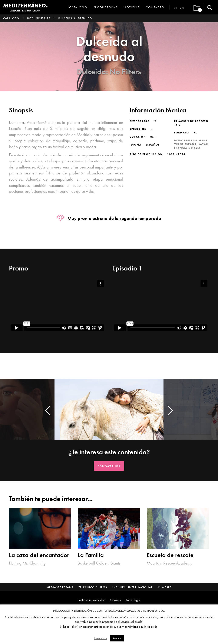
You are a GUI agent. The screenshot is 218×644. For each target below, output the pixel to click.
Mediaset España (60, 587)
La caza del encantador (39, 555)
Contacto (155, 7)
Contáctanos (109, 466)
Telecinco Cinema (93, 587)
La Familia (91, 555)
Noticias (132, 7)
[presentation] (48, 410)
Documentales (39, 18)
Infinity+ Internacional (133, 587)
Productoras (105, 7)
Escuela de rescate (170, 555)
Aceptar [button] (117, 638)
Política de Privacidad (92, 600)
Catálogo (78, 7)
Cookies (116, 600)
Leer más (100, 638)
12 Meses (165, 587)
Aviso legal (133, 600)
